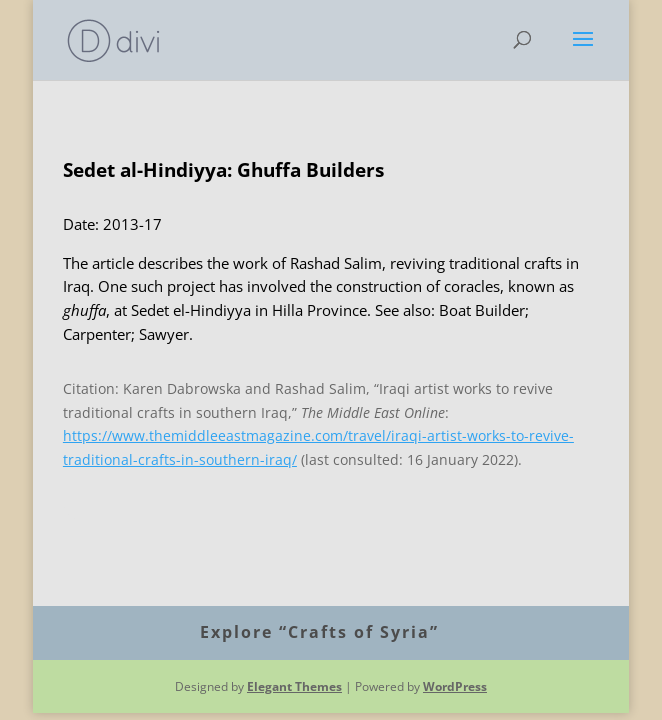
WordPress (455, 686)
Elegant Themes (294, 686)
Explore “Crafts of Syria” (319, 632)
